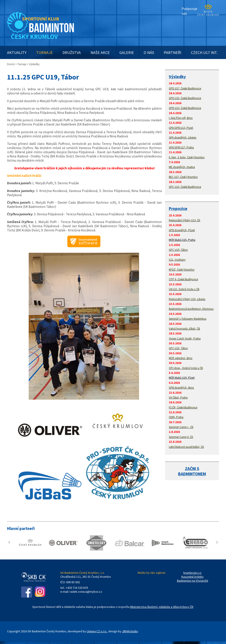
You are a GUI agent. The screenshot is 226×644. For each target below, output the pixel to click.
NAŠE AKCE (100, 53)
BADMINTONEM (192, 474)
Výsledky (177, 77)
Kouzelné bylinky (193, 577)
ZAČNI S (192, 469)
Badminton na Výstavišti (193, 581)
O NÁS (149, 53)
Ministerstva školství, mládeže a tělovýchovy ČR (162, 607)
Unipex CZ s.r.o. (97, 631)
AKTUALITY (17, 53)
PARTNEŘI (172, 53)
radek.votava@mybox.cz (86, 592)
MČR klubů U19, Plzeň (182, 378)
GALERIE (127, 53)
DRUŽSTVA (72, 53)
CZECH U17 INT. (204, 53)
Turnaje (22, 64)
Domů (11, 64)
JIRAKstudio (130, 631)
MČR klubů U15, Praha (182, 240)
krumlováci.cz (192, 573)
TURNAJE (44, 53)
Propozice (178, 209)
